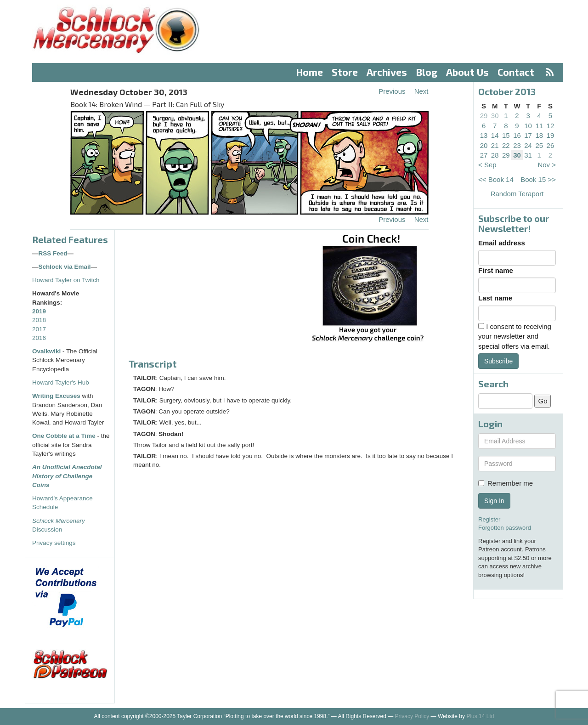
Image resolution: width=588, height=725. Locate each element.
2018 (39, 320)
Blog (427, 72)
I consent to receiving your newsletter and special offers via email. (515, 336)
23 (517, 145)
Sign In (494, 501)
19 (551, 135)
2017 (39, 329)
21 (495, 145)
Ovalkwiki (47, 351)
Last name (495, 298)
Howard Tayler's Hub (61, 382)
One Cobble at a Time (64, 436)
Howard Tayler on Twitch (66, 280)
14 (495, 135)
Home (310, 72)
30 (495, 116)
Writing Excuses (56, 396)
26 (551, 145)
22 (506, 145)
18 (539, 135)
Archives (387, 72)
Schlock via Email (65, 267)
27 (484, 155)
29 (484, 116)
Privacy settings (54, 543)
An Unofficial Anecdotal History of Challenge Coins (67, 476)
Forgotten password (505, 528)
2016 (39, 338)
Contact (516, 72)
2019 (39, 311)
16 (517, 135)
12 (551, 126)
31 (528, 155)
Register (489, 519)
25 (539, 145)
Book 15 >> (538, 179)
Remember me (506, 483)
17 (528, 135)
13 (484, 135)
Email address (502, 243)
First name (496, 270)
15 (506, 135)
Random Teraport (517, 194)
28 (495, 155)
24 (528, 145)
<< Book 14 (496, 179)
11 (539, 126)
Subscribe (498, 361)
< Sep (487, 165)
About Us (467, 72)
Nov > (547, 165)
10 (528, 126)
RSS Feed (53, 253)
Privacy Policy (412, 716)
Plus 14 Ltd (480, 716)
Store (345, 72)
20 (484, 145)
